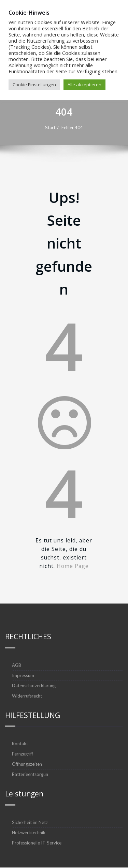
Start (92, 128)
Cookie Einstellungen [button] (34, 85)
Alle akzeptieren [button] (84, 85)
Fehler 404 (114, 128)
